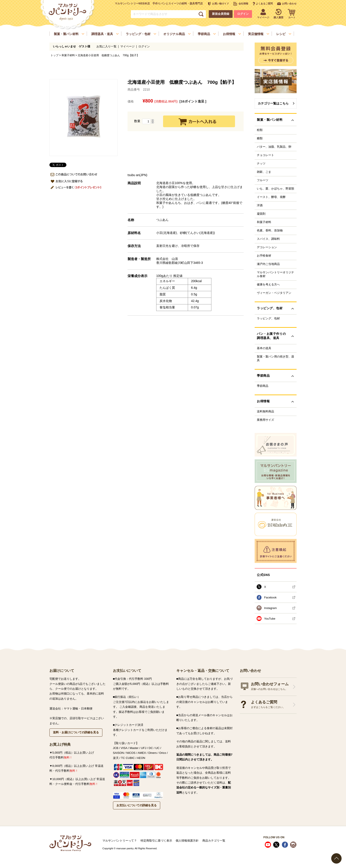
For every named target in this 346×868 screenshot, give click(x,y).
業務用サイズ (265, 420)
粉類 (260, 130)
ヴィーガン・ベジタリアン (274, 293)
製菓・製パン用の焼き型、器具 (275, 359)
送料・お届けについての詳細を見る (76, 732)
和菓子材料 (68, 55)
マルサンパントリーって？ (120, 841)
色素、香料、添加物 (270, 231)
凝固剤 (261, 214)
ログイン (243, 14)
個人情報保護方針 (187, 841)
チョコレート (265, 155)
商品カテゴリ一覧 (214, 841)
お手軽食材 (264, 256)
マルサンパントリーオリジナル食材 (275, 274)
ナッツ (261, 164)
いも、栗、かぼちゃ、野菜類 (275, 189)
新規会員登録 (221, 14)
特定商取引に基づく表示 (156, 841)
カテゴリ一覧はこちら (273, 103)
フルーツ (263, 180)
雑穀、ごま (264, 172)
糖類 (260, 138)
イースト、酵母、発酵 (271, 197)
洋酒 (260, 205)
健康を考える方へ (268, 285)
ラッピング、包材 (268, 319)
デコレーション (267, 247)
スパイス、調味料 (268, 239)
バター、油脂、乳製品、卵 (274, 147)
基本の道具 (264, 348)
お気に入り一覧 (106, 47)
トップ (55, 55)
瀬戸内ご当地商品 (268, 264)
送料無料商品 (265, 412)
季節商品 (263, 386)
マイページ (127, 47)
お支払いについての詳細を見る (137, 805)
